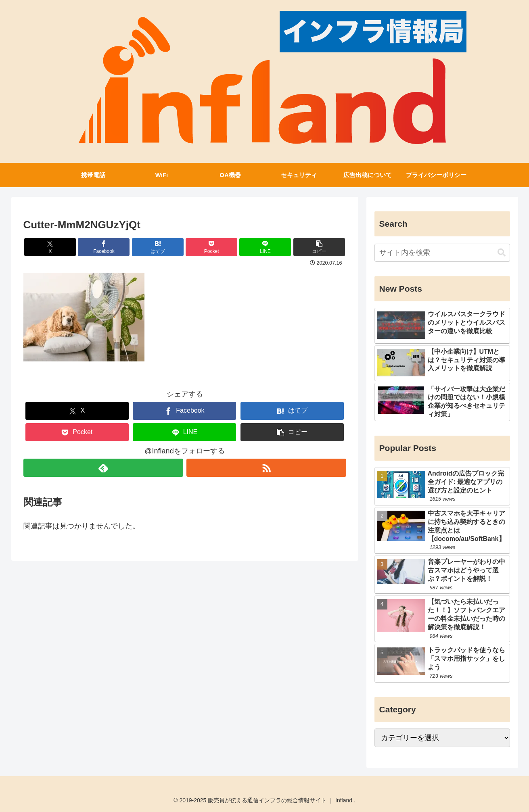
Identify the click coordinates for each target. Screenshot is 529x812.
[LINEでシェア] (265, 247)
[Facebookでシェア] (104, 247)
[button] (319, 247)
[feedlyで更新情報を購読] (103, 468)
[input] (442, 253)
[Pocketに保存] (211, 247)
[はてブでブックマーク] (158, 247)
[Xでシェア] (50, 247)
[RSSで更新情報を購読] (266, 468)
